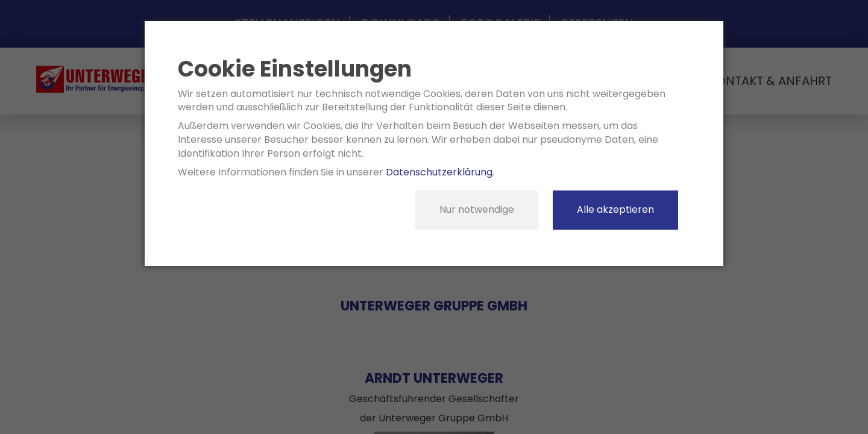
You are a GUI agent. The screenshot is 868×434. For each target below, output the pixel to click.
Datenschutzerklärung (439, 172)
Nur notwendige (477, 209)
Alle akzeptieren (615, 209)
